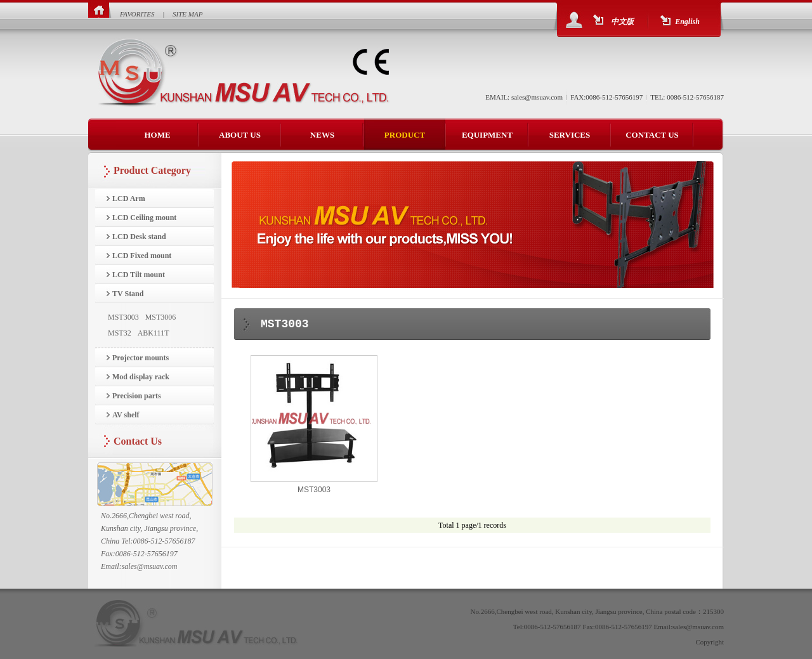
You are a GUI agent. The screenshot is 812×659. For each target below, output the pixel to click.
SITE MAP (187, 14)
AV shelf (126, 415)
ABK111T (154, 333)
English (687, 22)
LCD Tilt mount (139, 275)
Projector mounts (141, 358)
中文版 (622, 22)
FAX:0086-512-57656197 (606, 97)
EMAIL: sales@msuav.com (524, 97)
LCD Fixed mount (142, 256)
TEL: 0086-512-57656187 (687, 97)
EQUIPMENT (487, 135)
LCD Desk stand (139, 237)
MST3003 (123, 317)
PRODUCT (405, 135)
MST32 (120, 333)
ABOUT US (240, 135)
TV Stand (128, 294)
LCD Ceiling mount (144, 218)
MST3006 (161, 317)
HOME (157, 135)
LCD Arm (129, 199)
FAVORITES (137, 14)
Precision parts (137, 396)
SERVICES (570, 135)
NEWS (322, 135)
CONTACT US (652, 135)
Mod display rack (141, 377)
